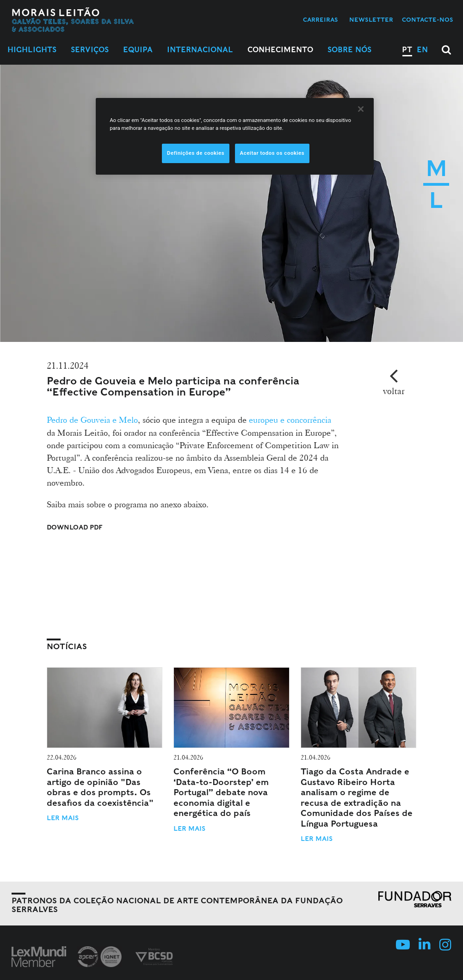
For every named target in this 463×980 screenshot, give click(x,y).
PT (407, 50)
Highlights (32, 50)
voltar (394, 391)
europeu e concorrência (290, 420)
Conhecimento (280, 50)
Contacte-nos (428, 20)
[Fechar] (361, 109)
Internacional (200, 50)
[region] (235, 136)
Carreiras (321, 20)
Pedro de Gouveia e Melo (92, 420)
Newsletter (371, 20)
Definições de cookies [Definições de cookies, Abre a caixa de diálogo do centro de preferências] (196, 153)
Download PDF (75, 527)
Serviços (90, 50)
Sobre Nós (349, 50)
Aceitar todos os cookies (272, 153)
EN (422, 50)
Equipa (138, 50)
